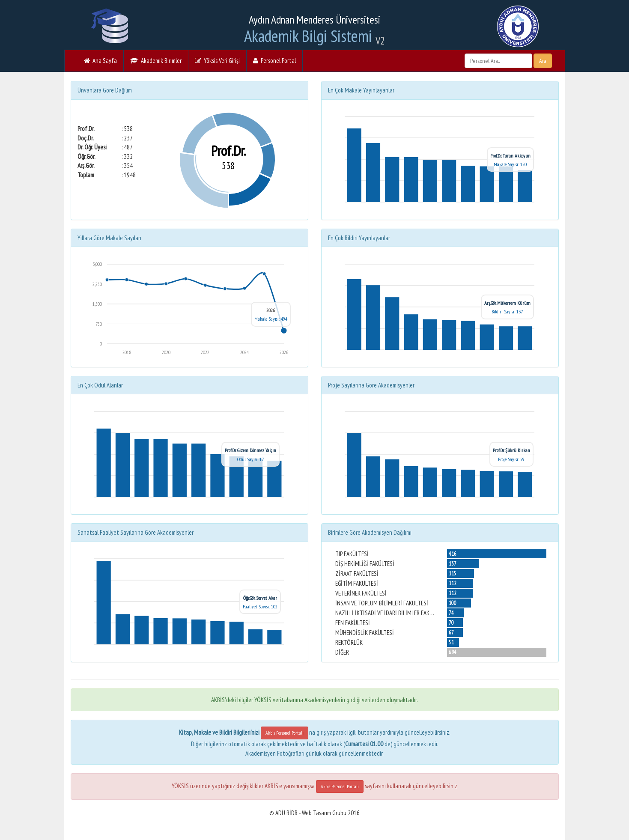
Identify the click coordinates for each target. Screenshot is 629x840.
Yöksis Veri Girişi (217, 61)
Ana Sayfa (100, 61)
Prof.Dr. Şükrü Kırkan (511, 450)
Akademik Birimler (156, 61)
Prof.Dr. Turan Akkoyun (510, 156)
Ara (543, 61)
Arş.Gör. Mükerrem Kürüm (507, 303)
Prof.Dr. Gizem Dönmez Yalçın (250, 450)
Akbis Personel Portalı (285, 733)
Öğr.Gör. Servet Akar (260, 598)
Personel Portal (274, 61)
